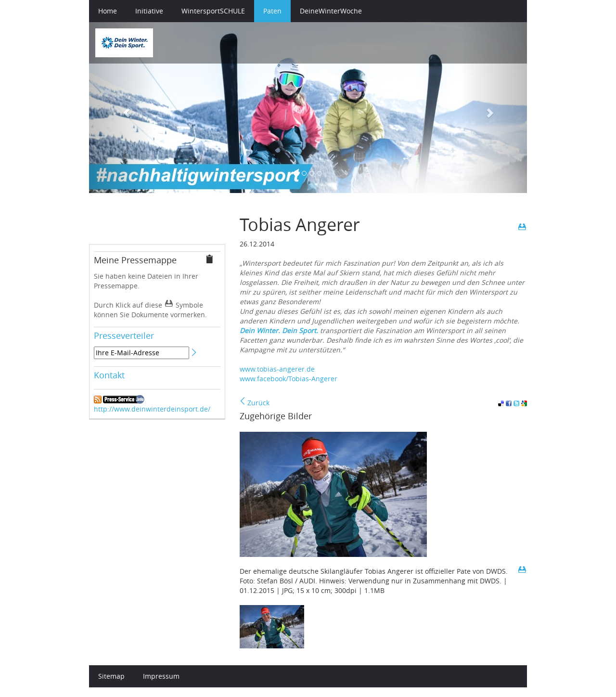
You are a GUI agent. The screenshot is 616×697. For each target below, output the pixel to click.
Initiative (149, 11)
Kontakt (109, 375)
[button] (122, 108)
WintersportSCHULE (213, 11)
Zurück (255, 403)
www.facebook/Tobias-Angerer (289, 379)
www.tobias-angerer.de (277, 369)
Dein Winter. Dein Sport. (279, 330)
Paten (272, 11)
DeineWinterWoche (331, 11)
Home (108, 11)
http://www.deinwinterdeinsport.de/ (152, 409)
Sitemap (111, 676)
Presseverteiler (124, 336)
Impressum (161, 676)
